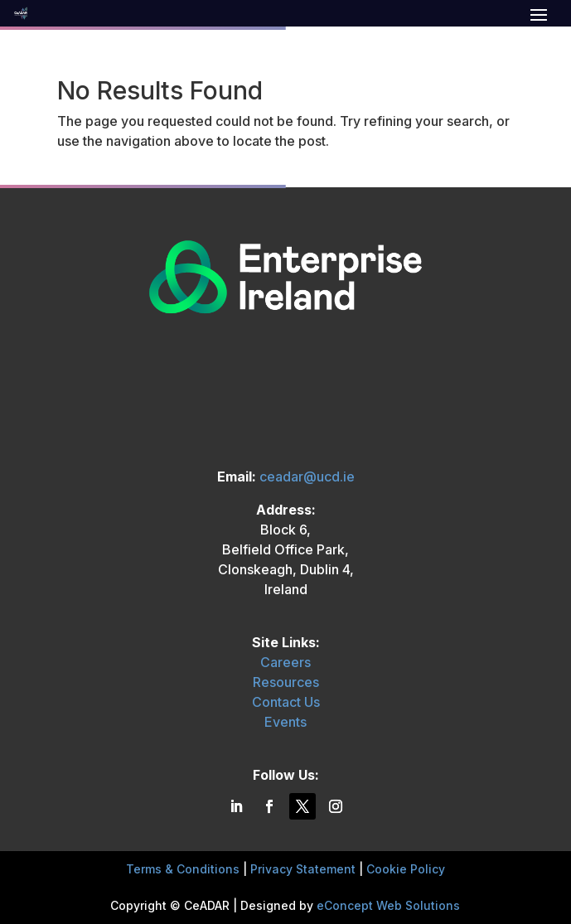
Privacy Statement (303, 869)
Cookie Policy (406, 869)
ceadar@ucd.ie (307, 477)
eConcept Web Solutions (388, 905)
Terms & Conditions (183, 869)
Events (285, 722)
